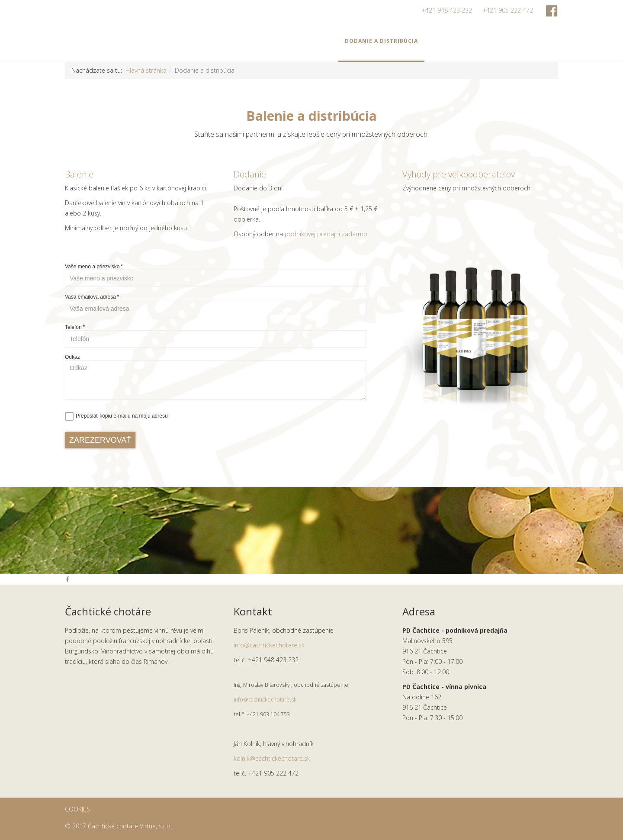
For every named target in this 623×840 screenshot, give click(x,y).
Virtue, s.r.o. (156, 826)
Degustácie (313, 41)
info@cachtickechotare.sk (269, 645)
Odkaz (72, 357)
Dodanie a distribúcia (381, 41)
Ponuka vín (257, 41)
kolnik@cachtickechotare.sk (272, 758)
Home (216, 41)
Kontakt (526, 41)
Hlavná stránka (146, 70)
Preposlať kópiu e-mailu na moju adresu (122, 416)
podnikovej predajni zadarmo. (327, 234)
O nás (490, 41)
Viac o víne (449, 41)
